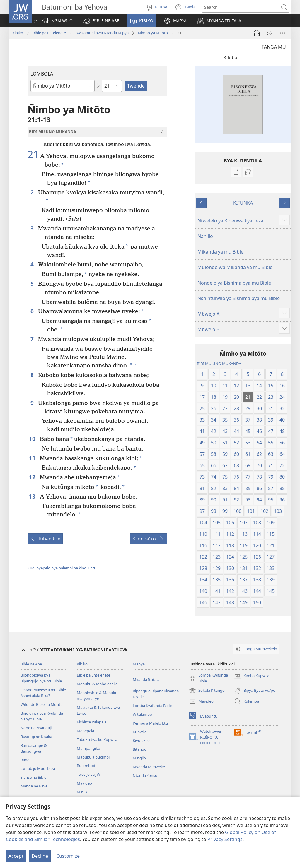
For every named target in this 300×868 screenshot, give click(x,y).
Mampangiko (88, 748)
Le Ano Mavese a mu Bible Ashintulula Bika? (43, 693)
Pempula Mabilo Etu (150, 723)
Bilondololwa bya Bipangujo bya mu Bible (41, 678)
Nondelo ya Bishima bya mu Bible (234, 283)
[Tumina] (270, 33)
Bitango (140, 749)
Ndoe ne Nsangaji (36, 728)
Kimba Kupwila (252, 676)
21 (33, 155)
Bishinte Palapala (92, 722)
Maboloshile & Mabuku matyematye (97, 696)
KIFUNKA (243, 203)
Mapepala (85, 731)
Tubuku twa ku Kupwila (97, 739)
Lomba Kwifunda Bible (152, 706)
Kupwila (140, 732)
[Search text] (240, 7)
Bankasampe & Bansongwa (34, 748)
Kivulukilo (141, 740)
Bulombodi (86, 766)
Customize (68, 856)
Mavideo (84, 783)
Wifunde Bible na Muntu (42, 704)
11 (33, 458)
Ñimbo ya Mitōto (153, 33)
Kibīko (18, 33)
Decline (40, 856)
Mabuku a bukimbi (93, 757)
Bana (25, 760)
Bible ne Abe (31, 664)
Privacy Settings (225, 839)
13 (33, 496)
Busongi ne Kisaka (36, 737)
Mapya (139, 664)
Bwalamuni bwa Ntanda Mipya (102, 33)
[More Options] (282, 33)
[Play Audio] (257, 33)
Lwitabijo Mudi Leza (38, 768)
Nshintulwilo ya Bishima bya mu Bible (239, 298)
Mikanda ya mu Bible (220, 252)
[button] (101, 21)
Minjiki (82, 792)
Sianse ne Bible (33, 777)
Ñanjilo (205, 236)
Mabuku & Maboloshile (97, 684)
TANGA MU (274, 47)
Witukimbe (142, 714)
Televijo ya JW (88, 774)
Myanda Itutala (146, 679)
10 (33, 439)
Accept (16, 856)
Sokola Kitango (207, 691)
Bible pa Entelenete (49, 33)
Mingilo (139, 758)
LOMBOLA (42, 74)
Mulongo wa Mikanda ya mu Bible (235, 267)
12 (33, 477)
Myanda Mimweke (149, 767)
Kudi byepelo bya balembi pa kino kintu (62, 568)
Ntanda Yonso (145, 775)
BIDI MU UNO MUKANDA (219, 364)
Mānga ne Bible (34, 786)
